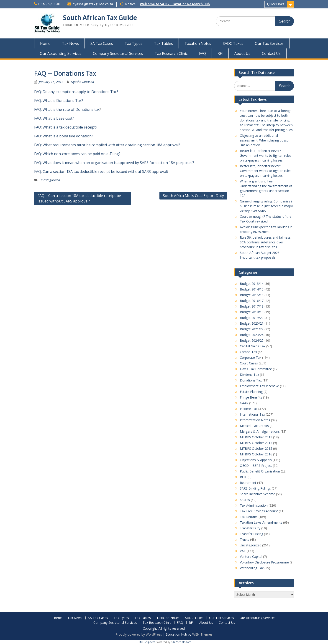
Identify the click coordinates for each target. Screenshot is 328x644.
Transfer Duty (250, 528)
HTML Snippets (146, 642)
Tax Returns (249, 517)
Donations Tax (251, 380)
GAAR (244, 403)
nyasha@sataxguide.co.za (93, 4)
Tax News (70, 43)
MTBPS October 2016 (256, 454)
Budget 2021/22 (252, 329)
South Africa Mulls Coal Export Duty (193, 196)
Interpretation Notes (255, 420)
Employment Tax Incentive (259, 386)
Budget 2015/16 (252, 295)
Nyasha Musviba (82, 82)
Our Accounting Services (61, 53)
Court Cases (249, 363)
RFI (220, 53)
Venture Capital (251, 557)
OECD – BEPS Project (256, 466)
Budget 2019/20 (252, 318)
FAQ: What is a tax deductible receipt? (66, 127)
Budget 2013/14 (252, 284)
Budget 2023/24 (252, 335)
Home (45, 43)
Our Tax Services (269, 43)
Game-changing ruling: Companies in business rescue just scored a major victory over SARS (267, 206)
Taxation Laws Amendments (261, 522)
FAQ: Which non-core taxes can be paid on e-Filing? (77, 154)
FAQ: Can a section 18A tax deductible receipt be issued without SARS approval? (101, 172)
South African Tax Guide (100, 18)
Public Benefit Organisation (260, 471)
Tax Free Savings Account (259, 511)
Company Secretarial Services (118, 53)
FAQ (202, 53)
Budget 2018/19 (252, 312)
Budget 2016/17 (252, 301)
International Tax (252, 414)
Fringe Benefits (251, 397)
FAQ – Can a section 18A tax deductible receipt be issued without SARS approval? (79, 198)
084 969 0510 (49, 4)
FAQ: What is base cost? (54, 118)
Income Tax (249, 409)
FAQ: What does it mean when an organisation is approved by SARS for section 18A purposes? (114, 163)
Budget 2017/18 (252, 306)
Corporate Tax (251, 357)
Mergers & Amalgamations (260, 431)
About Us (242, 53)
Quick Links (276, 4)
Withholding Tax (252, 568)
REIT (243, 477)
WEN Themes (202, 634)
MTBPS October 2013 (256, 437)
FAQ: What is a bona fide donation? (64, 136)
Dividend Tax (249, 375)
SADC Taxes (233, 43)
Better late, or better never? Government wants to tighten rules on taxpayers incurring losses (266, 155)
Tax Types (133, 43)
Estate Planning (251, 392)
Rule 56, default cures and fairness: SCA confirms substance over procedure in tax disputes (266, 242)
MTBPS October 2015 (256, 448)
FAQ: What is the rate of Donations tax (67, 109)
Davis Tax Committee (256, 369)
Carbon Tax (248, 352)
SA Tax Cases (102, 43)
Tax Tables (163, 43)
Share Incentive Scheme (258, 494)
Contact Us (271, 53)
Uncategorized (50, 180)
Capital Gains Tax (253, 346)
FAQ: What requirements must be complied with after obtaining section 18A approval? (107, 145)
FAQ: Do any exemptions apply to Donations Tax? (76, 92)
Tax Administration (254, 505)
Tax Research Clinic (171, 53)
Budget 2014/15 (252, 289)
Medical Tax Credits (254, 426)
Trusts (245, 539)
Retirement (248, 483)
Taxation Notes (198, 43)
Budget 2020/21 (252, 323)
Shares (245, 500)
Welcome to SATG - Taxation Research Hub (175, 4)
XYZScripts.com (182, 642)
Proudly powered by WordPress (139, 634)
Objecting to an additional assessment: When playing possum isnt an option (266, 140)
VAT (243, 551)
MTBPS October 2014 (256, 443)
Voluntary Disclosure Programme (264, 562)
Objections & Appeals (256, 460)
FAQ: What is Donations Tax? (59, 101)
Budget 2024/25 (252, 340)
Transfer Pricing (251, 534)
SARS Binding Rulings (255, 488)
